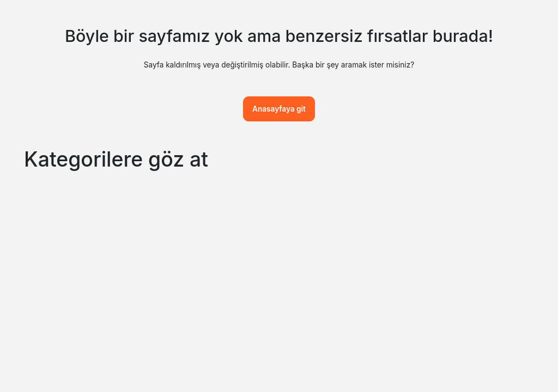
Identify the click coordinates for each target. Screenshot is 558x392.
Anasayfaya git (279, 109)
